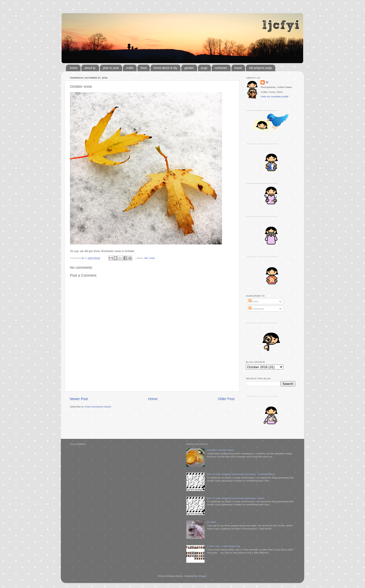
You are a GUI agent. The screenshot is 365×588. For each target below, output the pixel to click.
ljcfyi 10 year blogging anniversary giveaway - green (236, 498)
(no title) (211, 522)
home (74, 68)
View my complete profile (275, 96)
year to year (111, 68)
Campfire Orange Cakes (220, 450)
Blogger (202, 576)
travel (238, 68)
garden (189, 68)
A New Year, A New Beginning (223, 546)
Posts (253, 301)
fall (146, 258)
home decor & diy (165, 68)
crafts (130, 68)
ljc (267, 82)
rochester (221, 68)
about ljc (90, 68)
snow (152, 258)
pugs (204, 68)
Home (153, 399)
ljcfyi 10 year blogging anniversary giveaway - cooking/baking (241, 474)
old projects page (260, 68)
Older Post (226, 399)
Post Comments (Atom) (98, 407)
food (143, 68)
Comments (256, 309)
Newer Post (79, 399)
